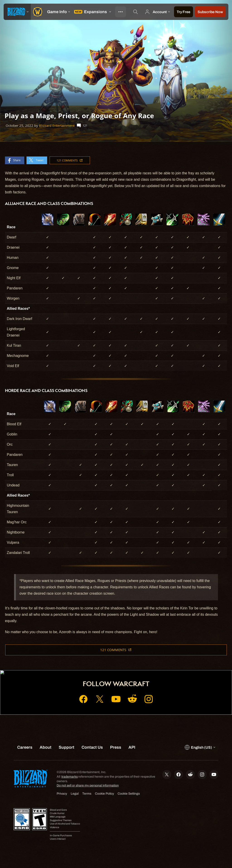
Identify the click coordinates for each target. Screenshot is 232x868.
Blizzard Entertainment (57, 126)
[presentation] (17, 12)
